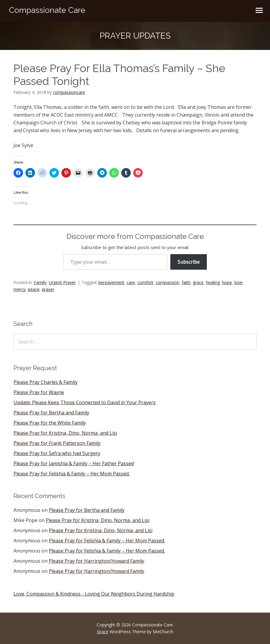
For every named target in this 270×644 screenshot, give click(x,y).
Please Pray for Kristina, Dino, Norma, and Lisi (65, 433)
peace (34, 289)
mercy (19, 289)
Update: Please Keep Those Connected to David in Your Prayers (85, 402)
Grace (103, 632)
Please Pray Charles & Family (45, 382)
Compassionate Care (47, 10)
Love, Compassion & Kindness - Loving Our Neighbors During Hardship (94, 594)
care (131, 282)
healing (213, 282)
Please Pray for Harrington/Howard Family (97, 561)
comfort (145, 282)
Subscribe (189, 262)
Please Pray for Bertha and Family (51, 413)
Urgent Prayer (62, 282)
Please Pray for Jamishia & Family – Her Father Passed (74, 463)
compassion (167, 282)
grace (198, 282)
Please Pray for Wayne (39, 392)
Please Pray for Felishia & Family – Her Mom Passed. (72, 474)
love (238, 282)
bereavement (111, 282)
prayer (48, 289)
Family (40, 282)
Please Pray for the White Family (50, 423)
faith (186, 282)
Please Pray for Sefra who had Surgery (57, 453)
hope (227, 282)
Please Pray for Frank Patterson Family (57, 443)
